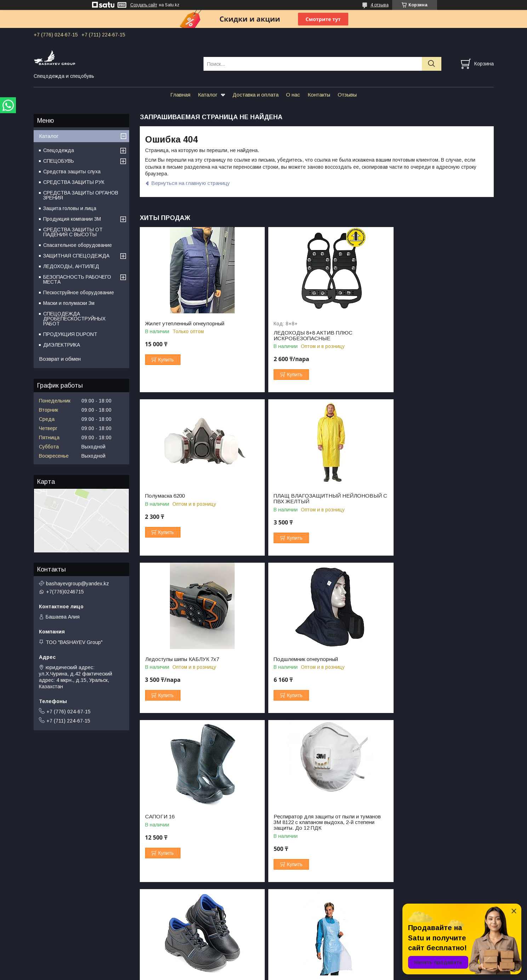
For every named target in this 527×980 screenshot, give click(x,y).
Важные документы (402, 947)
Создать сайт (144, 5)
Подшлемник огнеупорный (416, 496)
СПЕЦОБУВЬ (59, 161)
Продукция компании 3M (72, 219)
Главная (180, 95)
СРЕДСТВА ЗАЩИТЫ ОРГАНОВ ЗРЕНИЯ (81, 195)
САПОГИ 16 (160, 659)
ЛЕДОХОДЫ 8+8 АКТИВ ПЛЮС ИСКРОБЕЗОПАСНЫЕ (303, 336)
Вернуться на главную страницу (191, 183)
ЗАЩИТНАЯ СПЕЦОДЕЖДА (76, 256)
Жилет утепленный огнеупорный (185, 324)
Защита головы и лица (70, 208)
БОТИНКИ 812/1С (405, 659)
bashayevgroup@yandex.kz (78, 584)
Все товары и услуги (464, 894)
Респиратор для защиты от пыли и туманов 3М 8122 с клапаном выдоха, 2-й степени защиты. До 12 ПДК (315, 665)
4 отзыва (380, 5)
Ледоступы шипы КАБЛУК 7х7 (301, 496)
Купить (166, 360)
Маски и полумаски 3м (69, 303)
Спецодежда (59, 150)
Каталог (208, 95)
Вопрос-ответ (279, 931)
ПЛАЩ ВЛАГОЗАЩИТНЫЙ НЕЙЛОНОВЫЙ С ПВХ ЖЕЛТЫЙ (186, 499)
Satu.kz (295, 967)
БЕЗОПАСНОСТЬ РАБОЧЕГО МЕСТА (77, 279)
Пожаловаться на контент (290, 973)
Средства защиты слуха (72, 172)
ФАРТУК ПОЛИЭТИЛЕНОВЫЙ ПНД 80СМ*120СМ (190, 831)
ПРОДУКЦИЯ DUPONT (70, 334)
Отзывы (347, 95)
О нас (293, 95)
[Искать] (432, 64)
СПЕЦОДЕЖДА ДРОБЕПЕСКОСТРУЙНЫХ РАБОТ (74, 319)
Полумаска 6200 (403, 324)
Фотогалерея (394, 931)
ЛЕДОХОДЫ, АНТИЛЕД (71, 266)
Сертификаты (395, 939)
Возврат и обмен (60, 359)
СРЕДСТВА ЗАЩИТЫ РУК (74, 182)
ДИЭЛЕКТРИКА (62, 345)
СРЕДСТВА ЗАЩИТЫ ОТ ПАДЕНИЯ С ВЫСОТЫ (73, 232)
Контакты (319, 95)
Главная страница (55, 931)
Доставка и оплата (256, 95)
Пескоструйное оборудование (79, 292)
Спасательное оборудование (78, 245)
